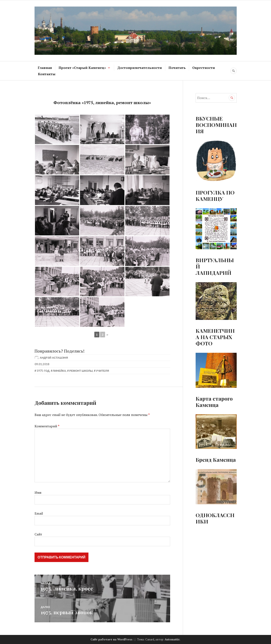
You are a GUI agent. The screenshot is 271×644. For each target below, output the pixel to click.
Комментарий (47, 426)
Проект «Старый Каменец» (82, 68)
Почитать (177, 68)
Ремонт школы (81, 371)
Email (39, 513)
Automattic (172, 639)
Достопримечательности (140, 68)
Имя (38, 492)
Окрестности (204, 68)
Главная (45, 68)
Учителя (103, 371)
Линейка (59, 371)
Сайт (38, 534)
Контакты (47, 74)
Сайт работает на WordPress (111, 639)
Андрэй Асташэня (54, 358)
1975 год (43, 371)
